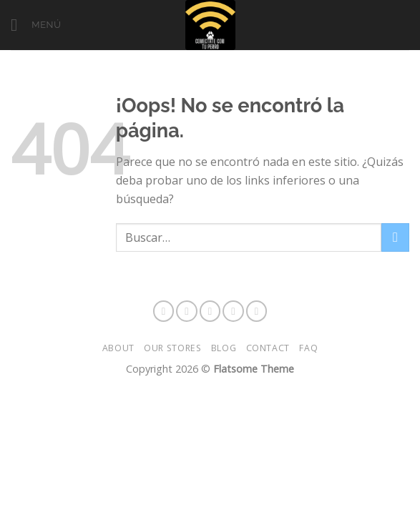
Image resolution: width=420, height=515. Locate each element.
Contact (268, 348)
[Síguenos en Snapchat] (210, 311)
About (118, 348)
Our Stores (172, 348)
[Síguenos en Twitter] (233, 311)
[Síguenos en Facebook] (164, 311)
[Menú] (36, 25)
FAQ (308, 348)
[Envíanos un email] (257, 311)
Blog (224, 348)
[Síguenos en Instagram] (187, 311)
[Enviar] (395, 237)
